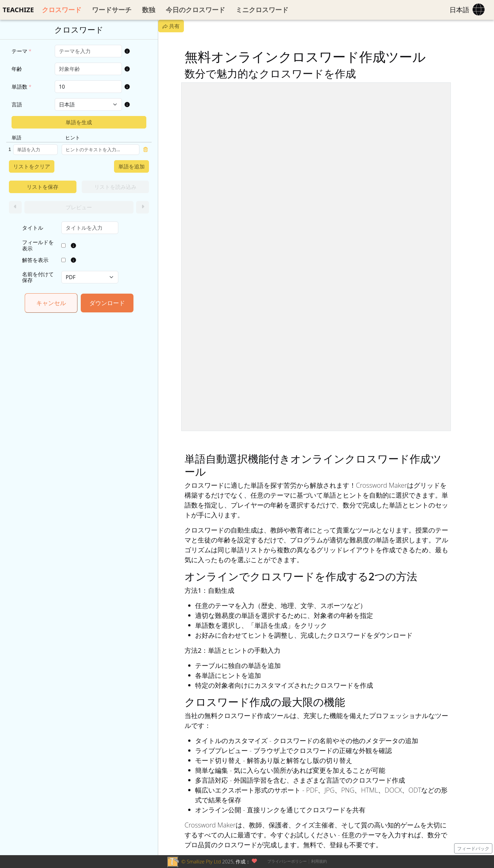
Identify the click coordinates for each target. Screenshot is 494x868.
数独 (149, 10)
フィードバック (473, 848)
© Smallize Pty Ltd (201, 861)
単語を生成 (79, 122)
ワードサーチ (112, 10)
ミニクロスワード (262, 10)
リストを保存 (43, 187)
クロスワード (62, 10)
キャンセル (51, 303)
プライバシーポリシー (287, 861)
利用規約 (319, 861)
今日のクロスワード (195, 10)
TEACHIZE (18, 10)
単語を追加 (131, 166)
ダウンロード (107, 303)
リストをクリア (32, 166)
